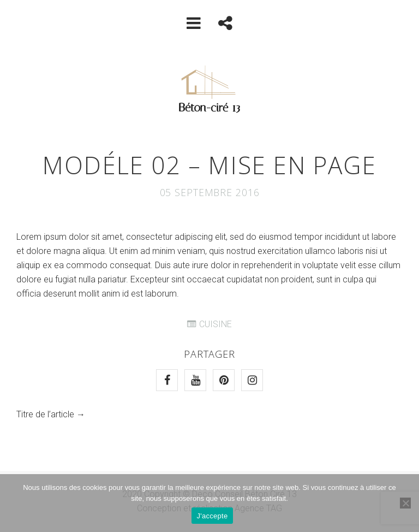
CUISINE (216, 324)
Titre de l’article (45, 414)
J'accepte (213, 516)
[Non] (405, 503)
